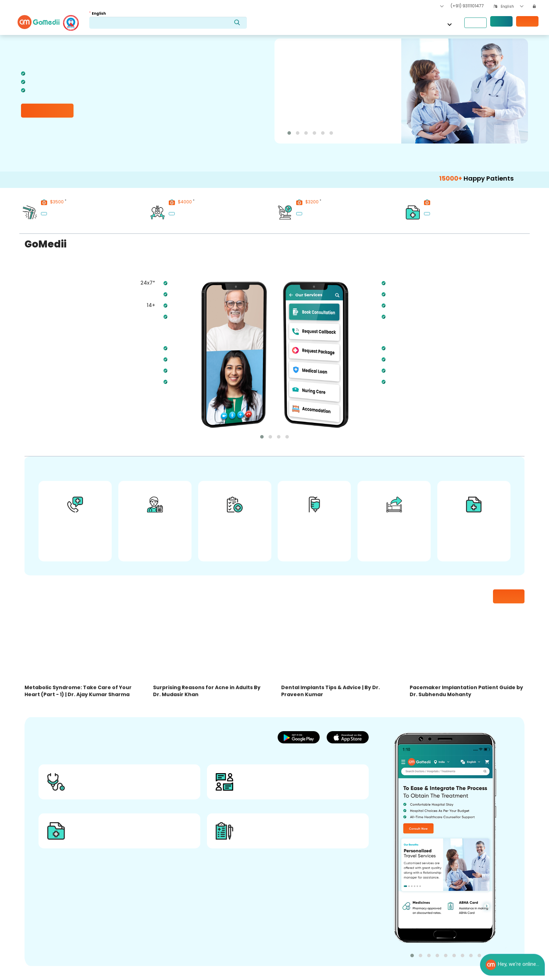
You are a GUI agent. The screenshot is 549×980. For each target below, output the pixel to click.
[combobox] (512, 6)
